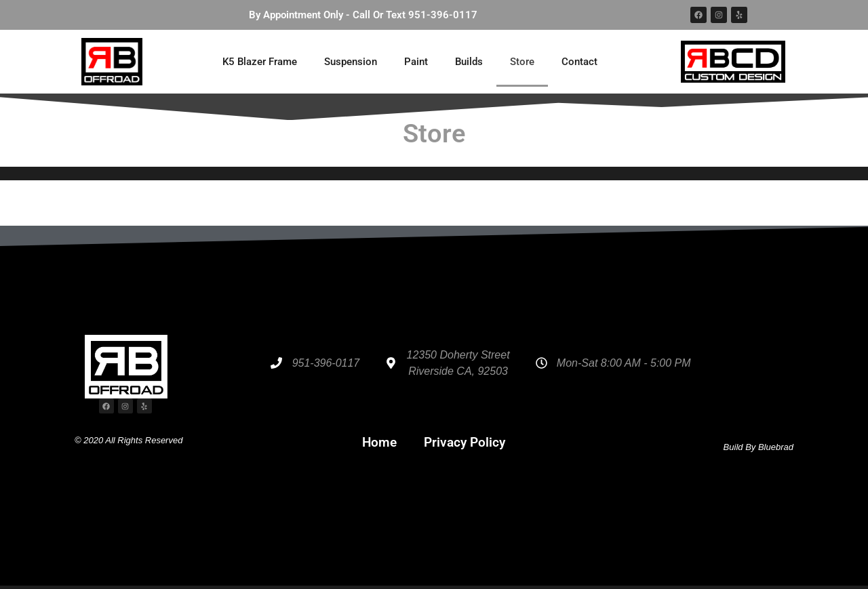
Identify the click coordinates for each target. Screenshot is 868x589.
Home (379, 442)
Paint (416, 62)
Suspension (351, 62)
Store (522, 62)
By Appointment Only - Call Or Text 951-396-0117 (363, 15)
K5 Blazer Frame (260, 62)
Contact (579, 62)
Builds (469, 62)
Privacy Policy (465, 442)
